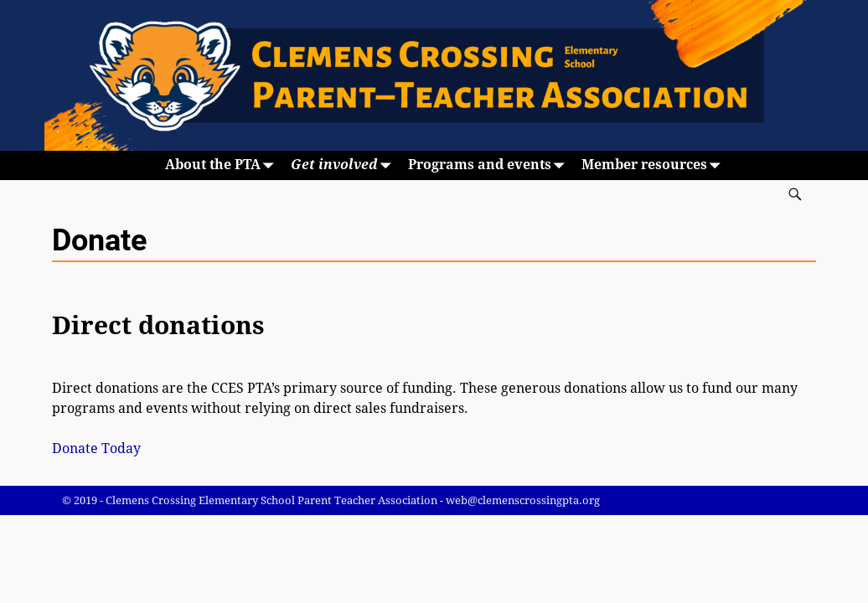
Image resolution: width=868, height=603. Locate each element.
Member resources (654, 165)
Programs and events (490, 165)
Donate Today (96, 448)
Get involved (344, 165)
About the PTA (223, 165)
